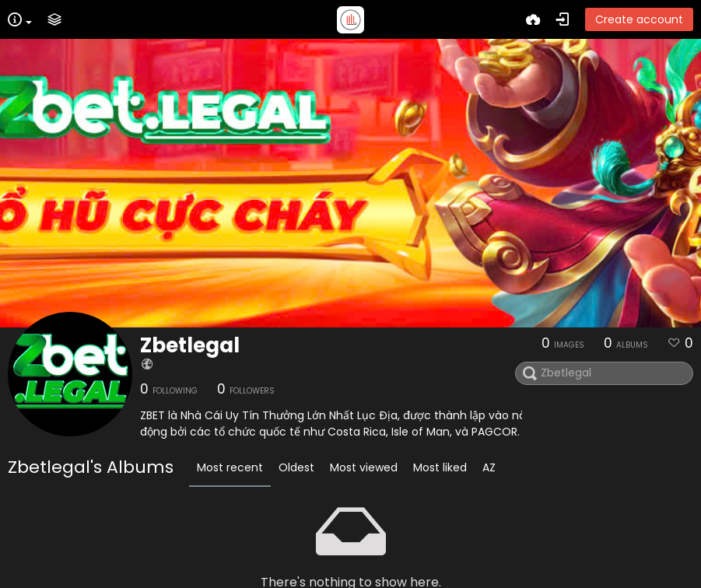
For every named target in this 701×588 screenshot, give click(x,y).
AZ (489, 467)
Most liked (440, 467)
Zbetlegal (190, 345)
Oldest (296, 467)
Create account (639, 19)
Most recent (230, 467)
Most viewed (364, 467)
